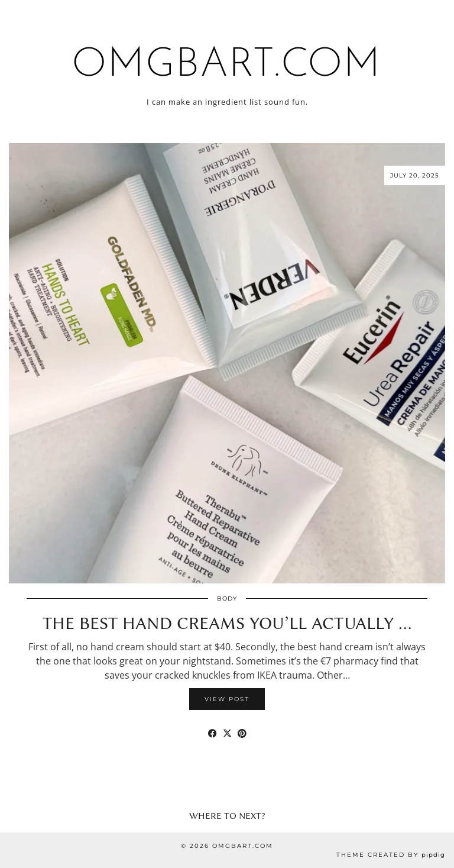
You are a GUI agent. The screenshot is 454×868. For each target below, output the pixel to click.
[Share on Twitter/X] (227, 733)
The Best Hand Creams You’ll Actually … (227, 623)
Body (227, 598)
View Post (227, 699)
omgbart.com (227, 65)
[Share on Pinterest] (242, 733)
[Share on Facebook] (213, 733)
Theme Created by (391, 855)
